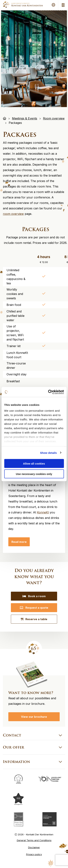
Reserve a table (34, 619)
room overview (13, 214)
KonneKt (43, 512)
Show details (49, 453)
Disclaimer (34, 847)
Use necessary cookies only (34, 474)
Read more (19, 542)
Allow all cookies (34, 464)
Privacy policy (34, 854)
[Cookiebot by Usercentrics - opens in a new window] (48, 392)
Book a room (34, 596)
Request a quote (34, 608)
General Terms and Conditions (34, 840)
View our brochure (34, 717)
